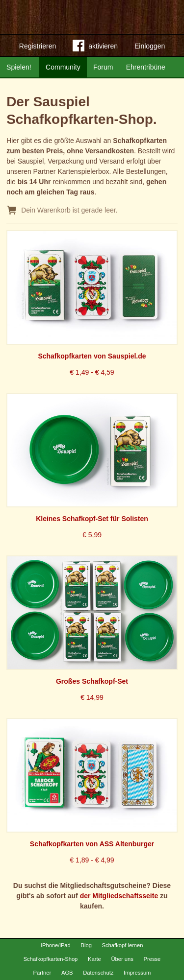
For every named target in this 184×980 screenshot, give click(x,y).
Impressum (137, 973)
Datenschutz (98, 973)
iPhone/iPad (55, 945)
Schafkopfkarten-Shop (51, 959)
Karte (94, 959)
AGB (67, 973)
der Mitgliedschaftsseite (119, 896)
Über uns (122, 959)
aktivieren (95, 48)
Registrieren (38, 46)
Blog (86, 945)
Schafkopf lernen (123, 945)
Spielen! (19, 67)
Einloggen (150, 46)
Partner (42, 973)
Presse (152, 959)
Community (63, 67)
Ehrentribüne (146, 67)
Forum (103, 67)
